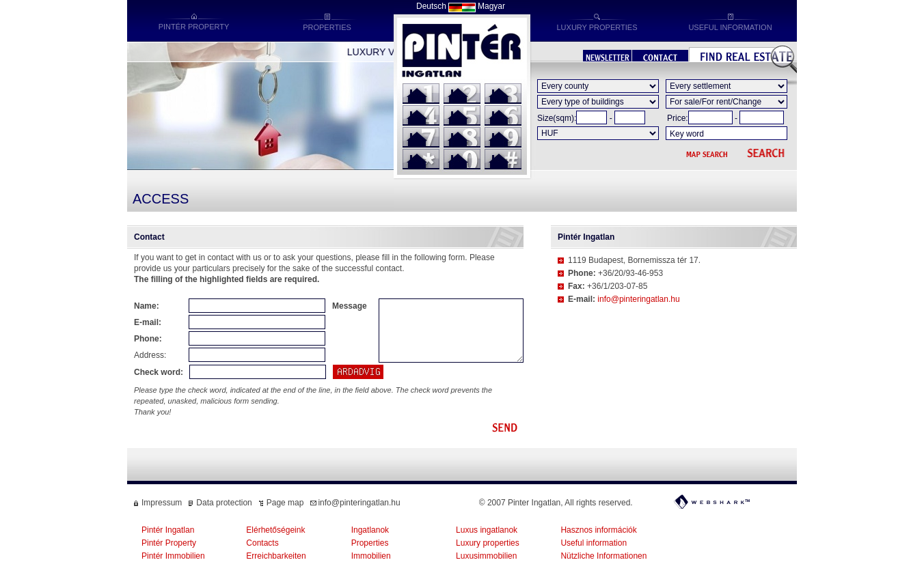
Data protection (224, 503)
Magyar (491, 6)
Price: (678, 118)
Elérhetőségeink (275, 530)
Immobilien (371, 556)
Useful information (594, 543)
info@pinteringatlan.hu (638, 299)
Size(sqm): (557, 118)
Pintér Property (169, 543)
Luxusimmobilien (486, 556)
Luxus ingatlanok (487, 530)
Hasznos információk (598, 530)
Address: (150, 355)
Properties (370, 543)
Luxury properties (488, 543)
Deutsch (431, 6)
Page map (285, 503)
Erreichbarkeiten (276, 556)
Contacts (262, 543)
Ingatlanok (370, 530)
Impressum (162, 503)
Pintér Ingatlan (168, 530)
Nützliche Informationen (603, 556)
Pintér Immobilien (173, 556)
